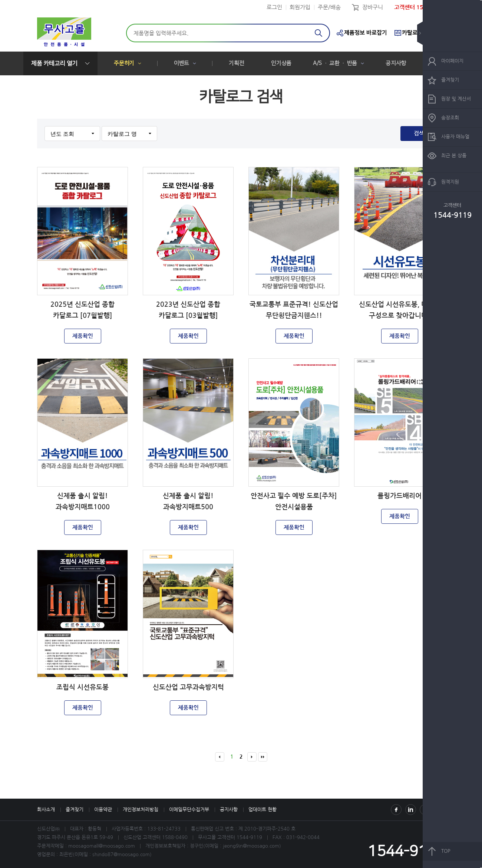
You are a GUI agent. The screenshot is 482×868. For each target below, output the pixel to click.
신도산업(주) (64, 33)
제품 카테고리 (54, 63)
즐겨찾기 (75, 810)
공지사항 (396, 63)
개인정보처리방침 (141, 810)
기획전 (236, 63)
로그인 (274, 7)
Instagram (411, 810)
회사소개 (46, 810)
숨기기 (425, 33)
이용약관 (103, 810)
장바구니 (373, 7)
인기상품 (281, 63)
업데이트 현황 (263, 810)
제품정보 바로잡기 (366, 33)
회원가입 (300, 7)
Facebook (396, 810)
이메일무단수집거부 (189, 810)
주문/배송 (329, 7)
